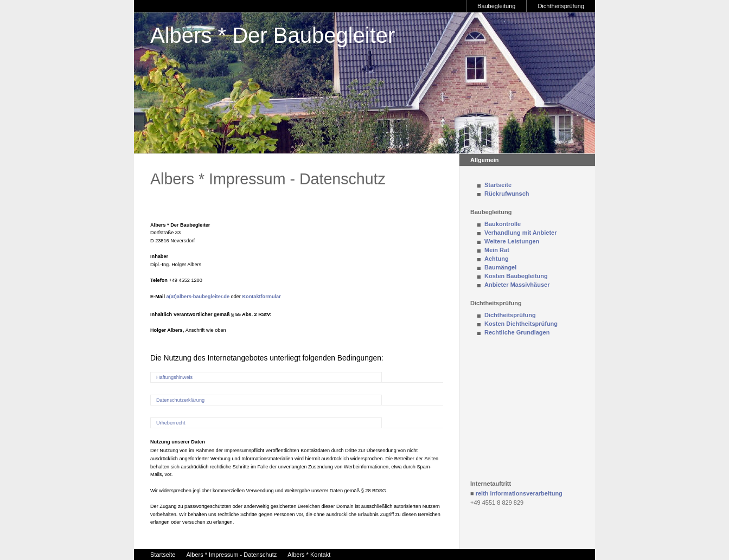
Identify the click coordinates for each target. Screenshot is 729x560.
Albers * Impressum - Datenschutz (231, 555)
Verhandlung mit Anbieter (520, 233)
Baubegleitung (496, 6)
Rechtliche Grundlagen (517, 332)
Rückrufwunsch (507, 194)
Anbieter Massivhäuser (517, 285)
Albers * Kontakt (309, 555)
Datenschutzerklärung (180, 400)
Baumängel (500, 267)
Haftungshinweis (174, 377)
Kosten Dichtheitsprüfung (521, 324)
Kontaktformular (261, 297)
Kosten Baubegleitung (516, 276)
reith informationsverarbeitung (519, 493)
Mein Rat (497, 250)
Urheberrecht (171, 423)
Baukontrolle (503, 224)
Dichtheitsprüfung (561, 6)
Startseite (498, 185)
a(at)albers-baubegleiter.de (198, 297)
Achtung (497, 259)
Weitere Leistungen (512, 241)
